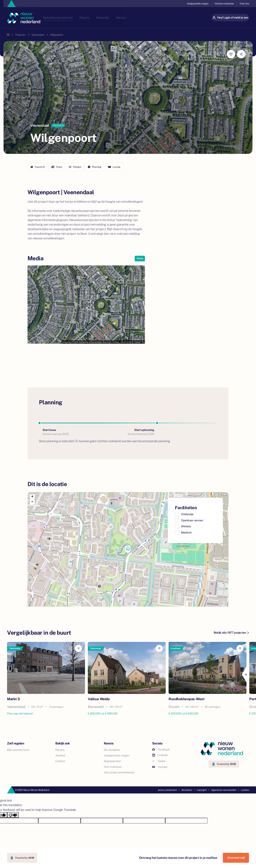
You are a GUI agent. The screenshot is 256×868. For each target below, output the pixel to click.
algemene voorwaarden (224, 790)
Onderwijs (187, 514)
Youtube (160, 767)
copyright (202, 790)
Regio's (97, 18)
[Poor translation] (13, 815)
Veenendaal (38, 35)
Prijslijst (75, 167)
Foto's (57, 167)
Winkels (186, 526)
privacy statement (167, 790)
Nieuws (134, 18)
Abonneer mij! (236, 858)
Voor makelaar (113, 767)
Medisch (186, 533)
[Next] (245, 674)
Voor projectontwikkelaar (119, 772)
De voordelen (112, 750)
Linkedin (160, 755)
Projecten (21, 35)
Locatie (114, 167)
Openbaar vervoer (192, 520)
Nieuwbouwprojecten (69, 18)
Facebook (161, 749)
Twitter (159, 761)
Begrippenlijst (112, 761)
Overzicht (38, 167)
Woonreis (115, 18)
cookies (245, 790)
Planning (95, 167)
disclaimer (187, 790)
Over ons (244, 4)
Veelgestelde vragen (197, 4)
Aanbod (60, 755)
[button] (128, 549)
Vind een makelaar (224, 4)
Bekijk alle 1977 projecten (231, 633)
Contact (60, 761)
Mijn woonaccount (18, 750)
